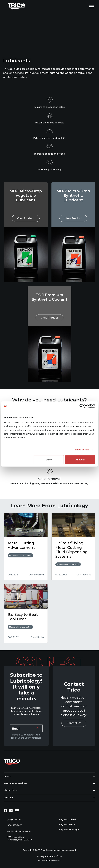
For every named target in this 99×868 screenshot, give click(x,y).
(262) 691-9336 (12, 820)
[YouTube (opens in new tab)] (17, 810)
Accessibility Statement (49, 860)
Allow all (80, 459)
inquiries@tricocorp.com (17, 831)
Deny (49, 459)
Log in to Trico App (71, 830)
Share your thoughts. (29, 738)
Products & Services (15, 783)
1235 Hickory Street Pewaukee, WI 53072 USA (18, 838)
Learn (7, 776)
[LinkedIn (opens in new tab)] (11, 810)
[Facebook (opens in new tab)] (5, 810)
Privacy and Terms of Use (49, 856)
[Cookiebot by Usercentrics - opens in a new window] (82, 406)
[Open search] (84, 6)
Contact (8, 798)
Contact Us (74, 723)
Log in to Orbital (69, 819)
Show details (82, 450)
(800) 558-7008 (13, 825)
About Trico (11, 790)
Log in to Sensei (69, 825)
